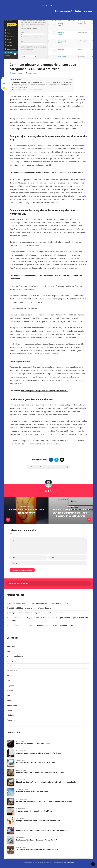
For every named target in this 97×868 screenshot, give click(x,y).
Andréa (48, 491)
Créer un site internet (15, 656)
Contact (78, 11)
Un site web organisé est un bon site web (28, 90)
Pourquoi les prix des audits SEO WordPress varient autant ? (39, 821)
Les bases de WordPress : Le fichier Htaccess (33, 743)
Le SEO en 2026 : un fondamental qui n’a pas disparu (30, 608)
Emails (9, 666)
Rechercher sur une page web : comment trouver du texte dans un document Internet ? (44, 625)
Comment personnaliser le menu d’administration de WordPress (40, 772)
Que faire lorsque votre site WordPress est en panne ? (36, 763)
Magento (10, 686)
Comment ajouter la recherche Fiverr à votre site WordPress (39, 753)
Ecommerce (11, 661)
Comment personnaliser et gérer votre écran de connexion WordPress (42, 830)
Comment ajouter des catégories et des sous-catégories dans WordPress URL (42, 85)
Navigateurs (12, 691)
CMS (8, 651)
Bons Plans (11, 646)
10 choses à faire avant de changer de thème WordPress (37, 850)
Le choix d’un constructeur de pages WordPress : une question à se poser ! (44, 801)
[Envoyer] (88, 583)
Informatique (12, 671)
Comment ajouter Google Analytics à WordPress (34, 811)
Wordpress (12, 24)
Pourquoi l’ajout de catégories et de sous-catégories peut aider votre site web (42, 82)
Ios (8, 676)
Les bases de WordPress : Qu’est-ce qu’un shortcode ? (37, 840)
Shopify (10, 700)
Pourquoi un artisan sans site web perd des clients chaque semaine (36, 613)
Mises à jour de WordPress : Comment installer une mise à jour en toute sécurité (46, 782)
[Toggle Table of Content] (70, 79)
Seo (8, 695)
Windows (10, 715)
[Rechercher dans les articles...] (48, 584)
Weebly (10, 710)
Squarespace (12, 705)
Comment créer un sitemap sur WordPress (32, 792)
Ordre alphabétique (20, 87)
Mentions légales (69, 862)
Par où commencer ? (64, 11)
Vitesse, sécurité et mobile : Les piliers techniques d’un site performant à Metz (40, 603)
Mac (8, 681)
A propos (88, 11)
